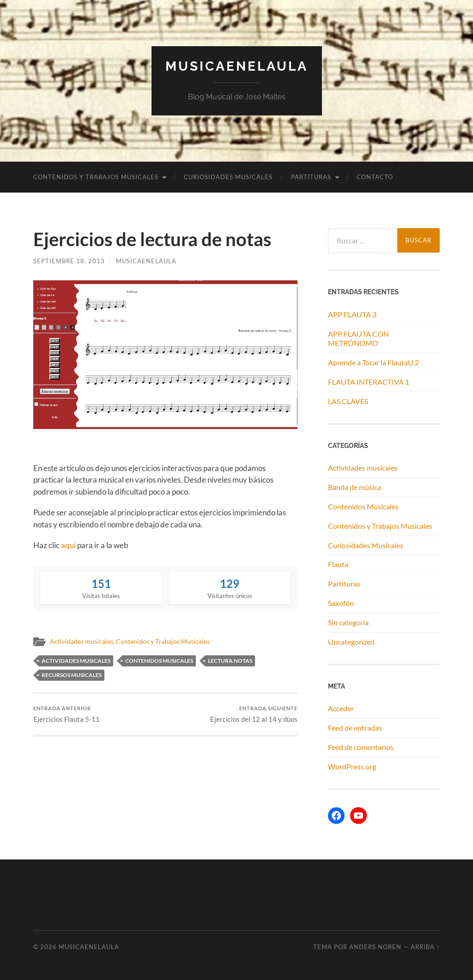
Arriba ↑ (425, 947)
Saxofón (341, 603)
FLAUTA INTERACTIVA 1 (369, 382)
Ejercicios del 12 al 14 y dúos (254, 714)
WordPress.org (352, 766)
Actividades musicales (82, 641)
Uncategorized (351, 642)
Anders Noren (375, 947)
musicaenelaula (146, 261)
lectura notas (230, 661)
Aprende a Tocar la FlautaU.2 (373, 362)
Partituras (311, 177)
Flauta (338, 564)
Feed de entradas (355, 728)
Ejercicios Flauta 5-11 (67, 714)
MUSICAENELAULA (237, 66)
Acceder (341, 708)
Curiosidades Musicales (228, 177)
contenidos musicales (159, 661)
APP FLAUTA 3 (352, 314)
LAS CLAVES (348, 401)
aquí (68, 545)
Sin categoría (348, 622)
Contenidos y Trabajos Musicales (96, 177)
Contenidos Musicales (363, 506)
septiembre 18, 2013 (69, 261)
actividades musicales (76, 661)
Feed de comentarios (361, 747)
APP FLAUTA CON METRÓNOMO (358, 339)
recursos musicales (72, 675)
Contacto (375, 177)
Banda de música (355, 487)
